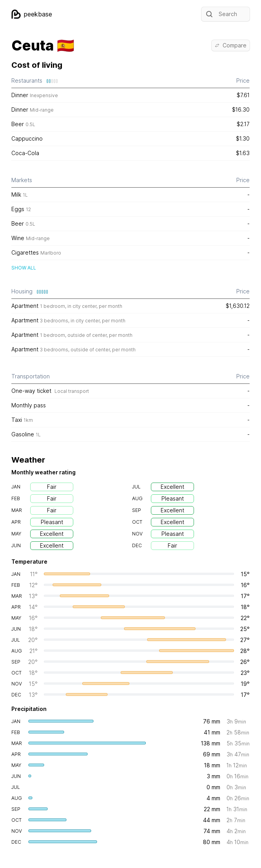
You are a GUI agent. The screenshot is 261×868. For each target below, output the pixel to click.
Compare (231, 45)
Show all (24, 268)
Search (221, 14)
